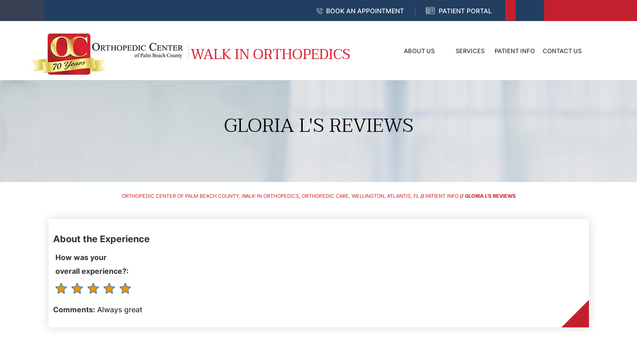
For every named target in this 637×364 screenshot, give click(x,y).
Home (376, 51)
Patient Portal (465, 11)
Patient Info (515, 51)
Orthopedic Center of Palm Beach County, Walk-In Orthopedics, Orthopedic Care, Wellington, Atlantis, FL (270, 196)
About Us (419, 51)
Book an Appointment (365, 11)
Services (470, 51)
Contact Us (562, 51)
